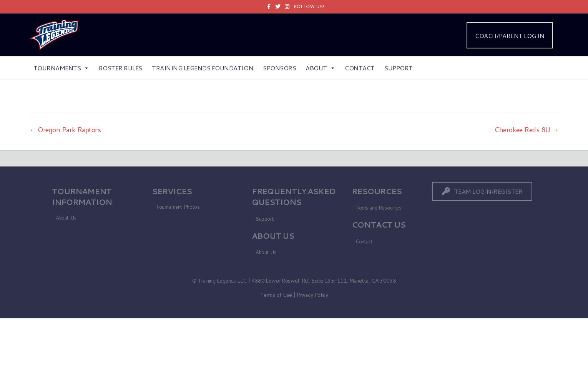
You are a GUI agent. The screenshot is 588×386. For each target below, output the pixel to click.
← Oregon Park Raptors (65, 130)
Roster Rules (120, 68)
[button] (482, 191)
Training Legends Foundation (203, 68)
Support (399, 68)
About (320, 68)
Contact (360, 68)
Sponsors (279, 68)
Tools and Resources (379, 208)
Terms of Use (276, 295)
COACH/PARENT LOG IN (510, 36)
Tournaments (61, 68)
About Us (66, 218)
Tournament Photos (178, 207)
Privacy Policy (312, 295)
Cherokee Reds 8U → (526, 130)
